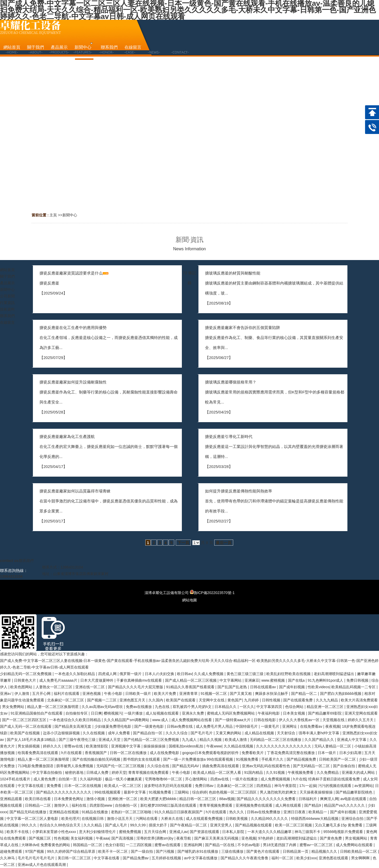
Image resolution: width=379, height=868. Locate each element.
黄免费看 (54, 786)
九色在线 (163, 707)
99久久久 (29, 825)
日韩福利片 (308, 799)
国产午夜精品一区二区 (189, 825)
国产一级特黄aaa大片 (233, 720)
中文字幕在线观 (31, 786)
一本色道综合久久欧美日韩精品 (76, 720)
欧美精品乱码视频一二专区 (354, 687)
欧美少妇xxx (306, 858)
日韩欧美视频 (237, 819)
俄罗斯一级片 (131, 674)
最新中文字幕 (135, 792)
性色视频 (61, 838)
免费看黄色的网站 (56, 845)
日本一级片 (327, 753)
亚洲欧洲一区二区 (123, 799)
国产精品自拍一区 (148, 733)
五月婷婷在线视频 (167, 858)
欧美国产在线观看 (181, 700)
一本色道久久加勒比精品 (75, 674)
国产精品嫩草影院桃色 (355, 792)
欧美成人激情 (236, 740)
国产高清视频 (123, 838)
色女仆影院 (114, 845)
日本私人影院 (234, 832)
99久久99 (138, 825)
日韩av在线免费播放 (264, 812)
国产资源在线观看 (205, 832)
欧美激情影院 (97, 746)
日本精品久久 (226, 707)
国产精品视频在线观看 (254, 825)
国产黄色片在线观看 (263, 851)
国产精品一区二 (305, 694)
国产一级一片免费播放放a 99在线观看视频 (199, 759)
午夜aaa (103, 838)
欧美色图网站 (22, 687)
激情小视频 (96, 799)
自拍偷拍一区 (127, 805)
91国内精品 (254, 772)
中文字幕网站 (231, 680)
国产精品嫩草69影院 (325, 713)
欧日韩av (185, 674)
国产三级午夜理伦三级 (78, 740)
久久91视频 (276, 772)
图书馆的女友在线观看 (142, 759)
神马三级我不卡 (308, 832)
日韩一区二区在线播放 (129, 753)
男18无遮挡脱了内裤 (280, 845)
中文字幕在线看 (107, 858)
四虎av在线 (220, 779)
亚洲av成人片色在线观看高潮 (42, 865)
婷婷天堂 (119, 772)
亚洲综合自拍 (353, 819)
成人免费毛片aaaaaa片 (59, 680)
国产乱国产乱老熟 (233, 687)
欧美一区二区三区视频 (294, 825)
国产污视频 (166, 851)
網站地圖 (189, 600)
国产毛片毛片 (202, 733)
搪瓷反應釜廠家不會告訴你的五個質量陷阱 (243, 328)
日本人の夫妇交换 (160, 674)
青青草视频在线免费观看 (149, 772)
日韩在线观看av (264, 687)
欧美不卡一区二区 (113, 851)
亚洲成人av (179, 832)
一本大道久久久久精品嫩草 (270, 832)
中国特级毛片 (247, 726)
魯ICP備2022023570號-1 (212, 593)
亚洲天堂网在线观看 (361, 713)
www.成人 (161, 720)
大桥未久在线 (172, 819)
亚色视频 (249, 838)
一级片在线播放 (245, 779)
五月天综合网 (156, 832)
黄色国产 (235, 700)
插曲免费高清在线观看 (221, 766)
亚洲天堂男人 (222, 825)
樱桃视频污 (113, 713)
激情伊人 (62, 805)
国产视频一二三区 (102, 700)
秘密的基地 (75, 772)
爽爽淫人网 (329, 799)
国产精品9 (313, 805)
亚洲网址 (290, 726)
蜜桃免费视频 (131, 832)
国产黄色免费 (331, 838)
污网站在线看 (147, 819)
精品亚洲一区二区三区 (326, 707)
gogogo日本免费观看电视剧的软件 (211, 753)
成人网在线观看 (289, 805)
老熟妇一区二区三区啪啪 (132, 812)
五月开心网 (42, 694)
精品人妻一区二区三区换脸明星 (53, 707)
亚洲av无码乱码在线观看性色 (266, 766)
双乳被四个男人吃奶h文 (193, 707)
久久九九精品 (327, 700)
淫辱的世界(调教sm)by (155, 838)
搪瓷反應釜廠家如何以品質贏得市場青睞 (75, 491)
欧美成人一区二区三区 (123, 786)
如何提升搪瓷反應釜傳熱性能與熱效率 (239, 491)
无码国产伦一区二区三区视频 (121, 766)
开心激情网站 (197, 779)
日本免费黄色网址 (69, 799)
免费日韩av (205, 786)
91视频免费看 (248, 759)
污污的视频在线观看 (335, 786)
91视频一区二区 (214, 694)
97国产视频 (35, 851)
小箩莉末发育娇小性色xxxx (54, 832)
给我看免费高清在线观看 (38, 753)
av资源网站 (364, 786)
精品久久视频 (211, 740)
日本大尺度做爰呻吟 (97, 680)
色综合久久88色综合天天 (60, 825)
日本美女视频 (295, 713)
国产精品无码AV (186, 766)
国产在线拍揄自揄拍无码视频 (97, 759)
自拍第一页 (68, 779)
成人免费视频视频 (276, 779)
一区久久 (247, 707)
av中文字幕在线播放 (201, 858)
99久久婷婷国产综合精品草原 (71, 851)
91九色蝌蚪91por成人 (326, 680)
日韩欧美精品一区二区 (359, 851)
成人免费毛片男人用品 (215, 726)
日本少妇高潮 (351, 753)
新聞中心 (70, 215)
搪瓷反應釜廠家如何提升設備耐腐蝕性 (73, 382)
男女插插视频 (29, 746)
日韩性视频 (272, 700)
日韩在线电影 (265, 720)
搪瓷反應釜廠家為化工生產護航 (67, 437)
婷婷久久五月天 (361, 720)
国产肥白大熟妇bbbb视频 (341, 694)
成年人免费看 (119, 733)
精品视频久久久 (325, 851)
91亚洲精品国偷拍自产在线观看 (37, 713)
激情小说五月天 (120, 819)
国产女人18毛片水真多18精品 (32, 740)
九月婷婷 (252, 700)
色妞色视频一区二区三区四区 (233, 792)
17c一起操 (308, 786)
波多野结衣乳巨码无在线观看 (168, 786)
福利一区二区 (283, 858)
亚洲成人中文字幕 (352, 740)
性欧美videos (318, 687)
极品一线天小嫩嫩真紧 (124, 779)
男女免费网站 (14, 707)
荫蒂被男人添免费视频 (75, 766)
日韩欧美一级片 (139, 694)
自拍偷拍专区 (77, 713)
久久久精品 (93, 825)
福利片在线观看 (67, 694)
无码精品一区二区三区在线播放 (276, 740)
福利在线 (79, 805)
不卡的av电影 (249, 845)
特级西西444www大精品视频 (315, 819)
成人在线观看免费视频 (205, 819)
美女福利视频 (82, 838)
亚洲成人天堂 (110, 740)
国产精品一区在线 (220, 845)
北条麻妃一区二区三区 (66, 700)
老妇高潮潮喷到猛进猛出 (335, 674)
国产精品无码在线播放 (28, 812)
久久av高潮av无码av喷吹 (103, 707)
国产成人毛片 (117, 825)
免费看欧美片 (253, 753)
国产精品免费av (136, 858)
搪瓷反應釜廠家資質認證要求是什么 (71, 273)
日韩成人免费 (98, 772)
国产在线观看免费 (298, 700)
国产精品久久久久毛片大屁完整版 (136, 687)
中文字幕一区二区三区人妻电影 (33, 819)
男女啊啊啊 (361, 858)
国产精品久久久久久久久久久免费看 (267, 799)
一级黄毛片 (271, 726)
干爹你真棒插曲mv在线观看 (140, 680)
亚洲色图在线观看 (334, 858)
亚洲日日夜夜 (295, 812)
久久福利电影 (91, 779)
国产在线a (297, 680)
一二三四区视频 (139, 845)
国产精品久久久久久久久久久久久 (64, 792)
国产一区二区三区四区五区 (25, 720)
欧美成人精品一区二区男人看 (218, 772)
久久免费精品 (328, 772)
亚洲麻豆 (252, 680)
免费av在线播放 (139, 707)
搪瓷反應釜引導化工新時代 (229, 437)
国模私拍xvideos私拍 (186, 746)
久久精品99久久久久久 (270, 819)
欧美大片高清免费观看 (359, 700)
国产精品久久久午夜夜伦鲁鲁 (245, 858)
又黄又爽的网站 (229, 733)
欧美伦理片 (71, 819)
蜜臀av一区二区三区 (317, 845)
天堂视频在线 (334, 720)
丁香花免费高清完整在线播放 (291, 753)
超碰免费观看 (12, 851)
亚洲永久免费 (193, 713)
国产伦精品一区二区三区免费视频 (152, 740)
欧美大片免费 (166, 694)
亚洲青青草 (189, 694)
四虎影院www (101, 805)
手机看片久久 (273, 759)
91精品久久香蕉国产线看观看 (191, 687)
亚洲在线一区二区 (91, 687)
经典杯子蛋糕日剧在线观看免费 (335, 779)
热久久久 (237, 812)
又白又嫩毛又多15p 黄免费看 (339, 825)
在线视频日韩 (93, 819)
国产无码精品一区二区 (312, 766)
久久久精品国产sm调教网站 (127, 720)
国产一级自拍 (142, 851)
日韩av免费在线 (180, 726)
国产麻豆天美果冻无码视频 (217, 838)
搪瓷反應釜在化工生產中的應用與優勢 (73, 328)
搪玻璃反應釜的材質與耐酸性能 (233, 273)
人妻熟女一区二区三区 (54, 687)
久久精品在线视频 (239, 746)
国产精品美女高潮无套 (73, 726)
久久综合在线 (159, 766)
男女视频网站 (357, 838)
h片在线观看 (72, 753)
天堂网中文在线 (212, 700)
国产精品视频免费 (302, 759)
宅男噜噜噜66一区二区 (164, 779)
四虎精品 (264, 786)
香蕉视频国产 (96, 753)
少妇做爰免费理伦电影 (113, 726)
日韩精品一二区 (38, 805)
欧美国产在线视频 (26, 733)
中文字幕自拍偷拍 (48, 772)
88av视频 (227, 799)
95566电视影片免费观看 (344, 832)
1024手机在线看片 (16, 779)
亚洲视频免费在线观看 (255, 805)
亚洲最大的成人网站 (359, 772)
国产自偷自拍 (345, 766)
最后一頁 (224, 543)
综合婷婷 (200, 792)
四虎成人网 (108, 674)
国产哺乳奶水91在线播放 (198, 851)
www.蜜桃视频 (274, 680)
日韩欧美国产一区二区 (338, 759)
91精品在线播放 (95, 812)
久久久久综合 (177, 733)
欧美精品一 (318, 812)
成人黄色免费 (45, 779)
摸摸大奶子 (158, 825)
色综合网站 (295, 707)
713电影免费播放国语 (36, 766)
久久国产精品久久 (320, 740)
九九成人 (190, 740)
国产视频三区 (40, 838)
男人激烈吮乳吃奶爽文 (279, 792)
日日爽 (96, 713)
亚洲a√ (6, 694)
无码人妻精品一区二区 (333, 746)
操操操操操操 (155, 746)
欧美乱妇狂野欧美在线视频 (289, 674)
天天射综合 (287, 733)
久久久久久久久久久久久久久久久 (284, 746)
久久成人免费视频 (209, 674)
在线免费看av (312, 726)
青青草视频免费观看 (216, 805)
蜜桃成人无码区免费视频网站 (231, 713)
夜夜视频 (333, 726)
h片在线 (300, 779)
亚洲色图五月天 (133, 700)
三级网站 (182, 792)
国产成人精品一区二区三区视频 (191, 680)
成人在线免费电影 (165, 753)
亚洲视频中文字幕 (126, 746)
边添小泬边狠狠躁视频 (62, 733)
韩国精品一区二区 (88, 845)
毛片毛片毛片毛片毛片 (37, 858)
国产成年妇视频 (292, 687)
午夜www (214, 746)
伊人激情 (22, 694)
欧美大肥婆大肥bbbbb (159, 799)
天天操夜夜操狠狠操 (317, 792)
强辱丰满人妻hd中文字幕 (319, 733)
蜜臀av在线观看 (168, 845)
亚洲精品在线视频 (64, 812)
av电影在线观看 (354, 799)
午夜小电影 (114, 694)
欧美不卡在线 (18, 832)
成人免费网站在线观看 (355, 845)
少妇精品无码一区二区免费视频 (26, 674)
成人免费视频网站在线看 (192, 720)
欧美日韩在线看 (38, 799)
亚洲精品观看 (12, 799)
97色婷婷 (266, 838)
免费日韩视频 (358, 680)
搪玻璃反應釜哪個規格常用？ (231, 382)
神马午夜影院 (286, 786)
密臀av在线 (74, 746)
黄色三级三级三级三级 (246, 674)
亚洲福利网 (193, 845)
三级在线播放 (233, 851)
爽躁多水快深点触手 (272, 694)
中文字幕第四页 (270, 707)
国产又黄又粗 (241, 694)
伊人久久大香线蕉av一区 (300, 720)
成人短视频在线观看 (163, 713)
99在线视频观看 (108, 792)
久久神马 (8, 858)
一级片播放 (134, 713)
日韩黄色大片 (26, 680)
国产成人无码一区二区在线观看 (26, 726)
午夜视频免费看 (301, 772)
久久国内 (156, 700)
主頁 (53, 215)
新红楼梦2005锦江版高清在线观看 (169, 805)
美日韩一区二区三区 (75, 858)
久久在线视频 (94, 733)
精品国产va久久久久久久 (345, 805)
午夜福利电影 (269, 713)
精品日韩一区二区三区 (198, 799)
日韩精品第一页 (296, 851)
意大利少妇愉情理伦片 (98, 832)
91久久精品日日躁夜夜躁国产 (179, 812)
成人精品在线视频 (260, 733)
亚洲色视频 (92, 694)
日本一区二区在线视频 (83, 786)
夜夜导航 (184, 838)
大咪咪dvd (30, 845)
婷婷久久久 (53, 746)
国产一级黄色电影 (149, 726)
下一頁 (183, 543)
